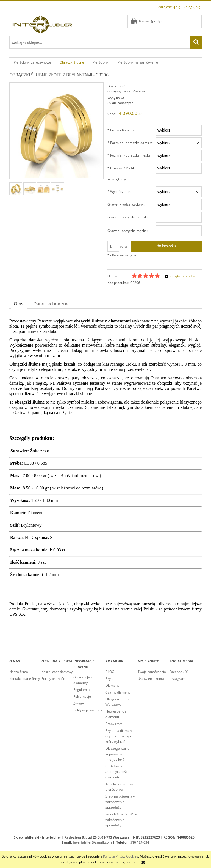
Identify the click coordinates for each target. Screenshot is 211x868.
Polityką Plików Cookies (121, 856)
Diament (112, 685)
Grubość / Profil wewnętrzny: (121, 173)
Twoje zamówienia (152, 672)
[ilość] (113, 246)
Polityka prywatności (89, 710)
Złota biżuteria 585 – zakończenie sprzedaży (121, 820)
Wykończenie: (119, 192)
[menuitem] (32, 62)
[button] (180, 276)
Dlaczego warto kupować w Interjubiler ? (117, 754)
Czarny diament (118, 692)
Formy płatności (54, 679)
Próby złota (114, 724)
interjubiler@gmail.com (92, 842)
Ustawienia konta (151, 679)
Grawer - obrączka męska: (127, 231)
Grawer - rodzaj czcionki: (126, 204)
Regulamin (81, 690)
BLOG (110, 672)
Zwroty (79, 703)
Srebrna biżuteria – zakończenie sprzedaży (120, 802)
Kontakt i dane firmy (25, 679)
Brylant (111, 679)
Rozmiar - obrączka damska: (130, 143)
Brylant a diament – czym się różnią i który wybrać (120, 736)
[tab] (19, 303)
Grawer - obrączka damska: (128, 217)
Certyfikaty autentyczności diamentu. (117, 772)
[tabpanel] (105, 470)
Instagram (177, 679)
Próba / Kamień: (121, 130)
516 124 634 (140, 842)
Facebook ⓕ (179, 672)
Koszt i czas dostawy (57, 672)
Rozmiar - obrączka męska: (129, 155)
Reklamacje (82, 696)
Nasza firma (19, 672)
